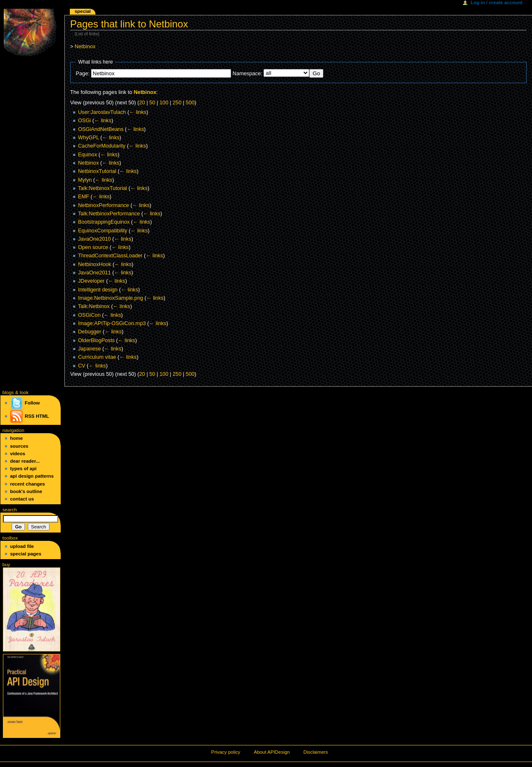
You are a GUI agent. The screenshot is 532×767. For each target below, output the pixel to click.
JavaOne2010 (95, 239)
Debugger (90, 332)
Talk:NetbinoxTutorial (103, 188)
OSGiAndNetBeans (101, 129)
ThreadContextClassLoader (110, 256)
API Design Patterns (32, 476)
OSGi (85, 121)
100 (164, 103)
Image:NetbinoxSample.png (111, 298)
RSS (30, 416)
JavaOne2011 (95, 273)
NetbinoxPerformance (104, 205)
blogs (8, 392)
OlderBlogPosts (96, 340)
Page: (83, 74)
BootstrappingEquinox (104, 222)
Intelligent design (98, 290)
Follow (25, 403)
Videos (17, 454)
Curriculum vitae (97, 357)
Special (83, 11)
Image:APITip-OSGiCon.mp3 (112, 323)
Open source (93, 247)
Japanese (90, 349)
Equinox (88, 155)
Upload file (22, 546)
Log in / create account (496, 2)
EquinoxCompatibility (103, 231)
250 (177, 103)
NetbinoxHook (95, 264)
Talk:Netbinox (94, 306)
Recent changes (27, 484)
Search (10, 510)
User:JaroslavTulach (102, 112)
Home (16, 438)
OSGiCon (89, 315)
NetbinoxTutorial (97, 171)
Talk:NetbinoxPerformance (109, 214)
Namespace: (248, 74)
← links (138, 112)
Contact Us (22, 499)
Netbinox (85, 47)
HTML (42, 416)
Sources (19, 446)
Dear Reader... (25, 461)
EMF (84, 197)
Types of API (23, 469)
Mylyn (85, 180)
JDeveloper (91, 281)
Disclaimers (316, 752)
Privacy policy (226, 752)
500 (190, 103)
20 (142, 103)
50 (152, 103)
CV (82, 366)
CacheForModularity (102, 146)
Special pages (26, 554)
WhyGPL (89, 138)
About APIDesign (272, 752)
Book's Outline (26, 491)
